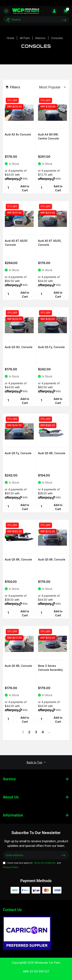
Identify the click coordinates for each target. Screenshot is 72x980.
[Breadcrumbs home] (10, 38)
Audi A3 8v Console (18, 134)
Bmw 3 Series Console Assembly (50, 668)
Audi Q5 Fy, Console (51, 347)
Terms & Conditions (45, 863)
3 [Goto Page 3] (36, 732)
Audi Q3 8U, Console (19, 347)
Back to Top (36, 762)
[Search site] (64, 20)
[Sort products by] (51, 87)
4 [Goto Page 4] (43, 732)
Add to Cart (25, 188)
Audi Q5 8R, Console (52, 453)
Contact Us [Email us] (12, 910)
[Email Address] (36, 855)
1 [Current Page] (23, 732)
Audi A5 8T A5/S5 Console (16, 243)
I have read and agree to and (32, 865)
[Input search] (36, 20)
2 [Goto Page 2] (29, 732)
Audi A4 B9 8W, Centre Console (48, 136)
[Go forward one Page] (49, 732)
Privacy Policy (10, 867)
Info (25, 179)
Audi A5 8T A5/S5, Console (50, 243)
